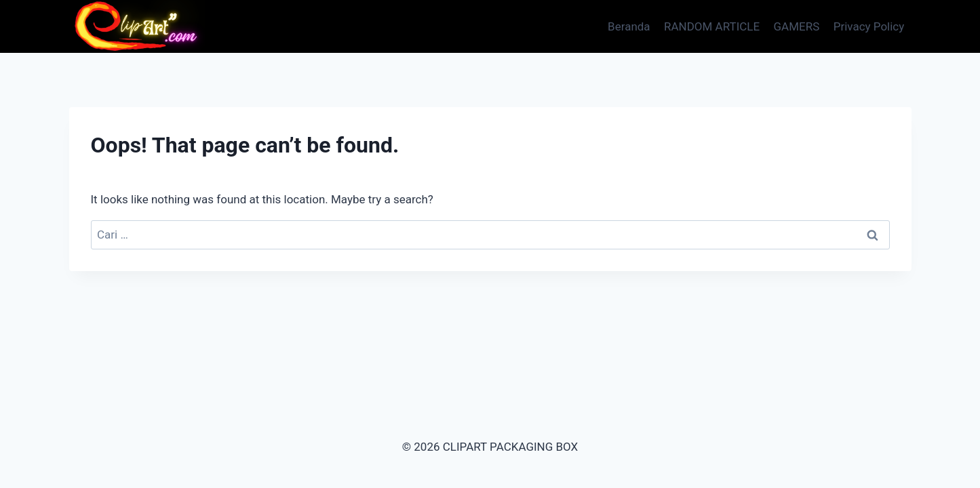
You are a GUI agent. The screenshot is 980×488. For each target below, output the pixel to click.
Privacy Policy (869, 26)
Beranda (629, 26)
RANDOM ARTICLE (712, 26)
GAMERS (797, 26)
